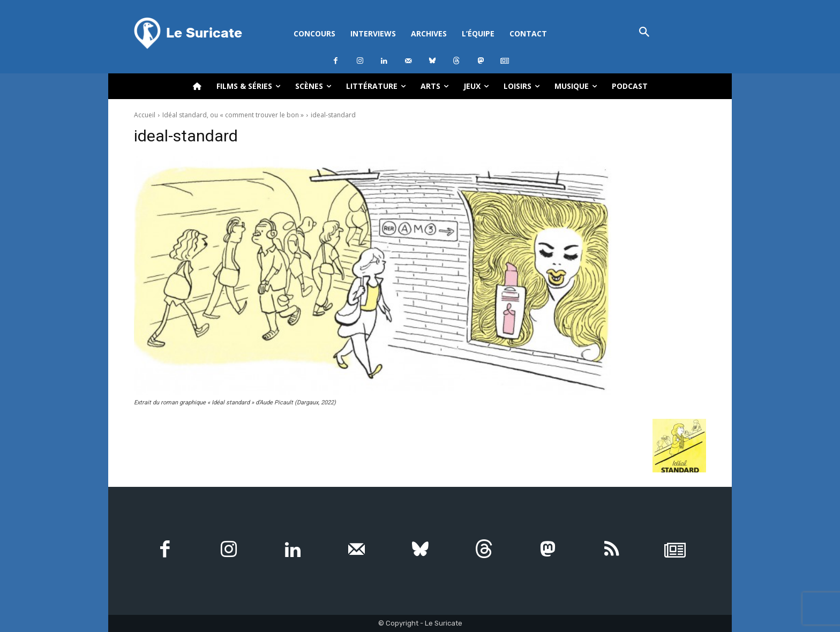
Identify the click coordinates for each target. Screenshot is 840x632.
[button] (644, 33)
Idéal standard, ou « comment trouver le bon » (233, 115)
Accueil (145, 115)
